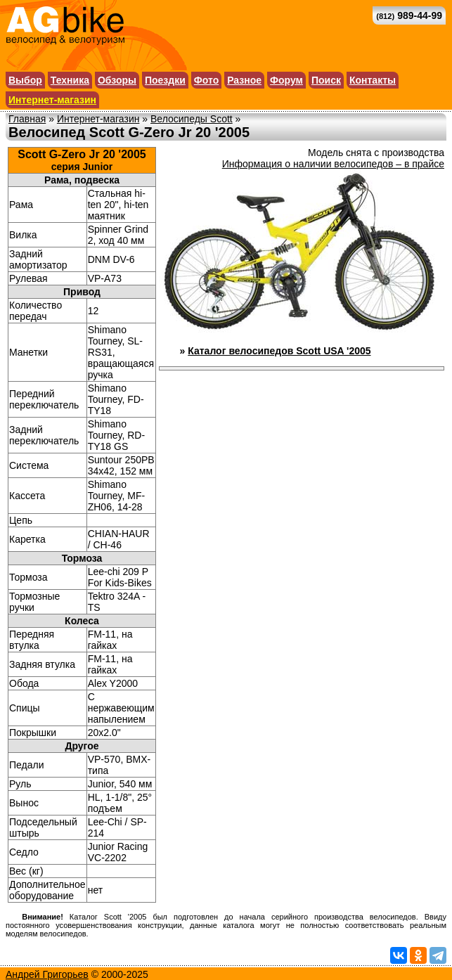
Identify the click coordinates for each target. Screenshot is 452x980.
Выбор (25, 80)
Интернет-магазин (52, 100)
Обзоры (117, 80)
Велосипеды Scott (192, 119)
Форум (286, 80)
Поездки (165, 80)
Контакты (373, 80)
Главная (27, 119)
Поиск (326, 80)
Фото (206, 80)
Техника (70, 80)
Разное (244, 80)
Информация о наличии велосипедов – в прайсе (333, 164)
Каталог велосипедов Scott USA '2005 (279, 351)
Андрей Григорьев (47, 974)
